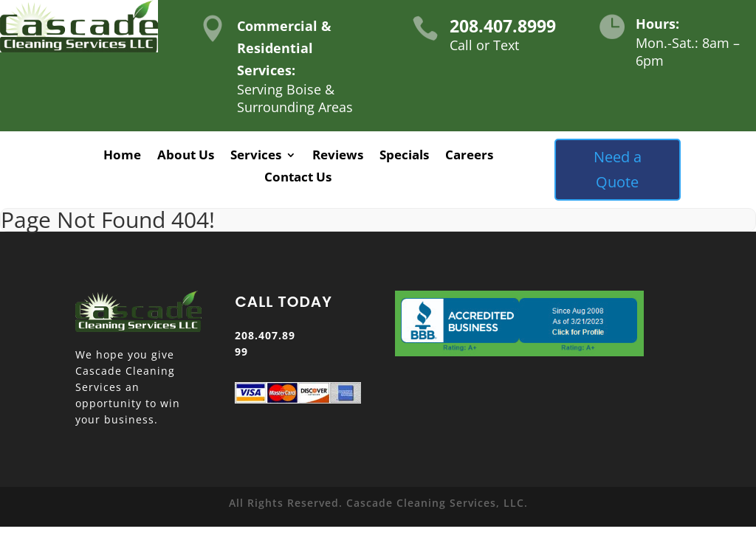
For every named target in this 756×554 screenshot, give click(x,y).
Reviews (338, 156)
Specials (404, 156)
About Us (186, 156)
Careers (469, 156)
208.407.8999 (503, 26)
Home (122, 156)
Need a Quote (618, 169)
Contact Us (298, 179)
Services (256, 156)
